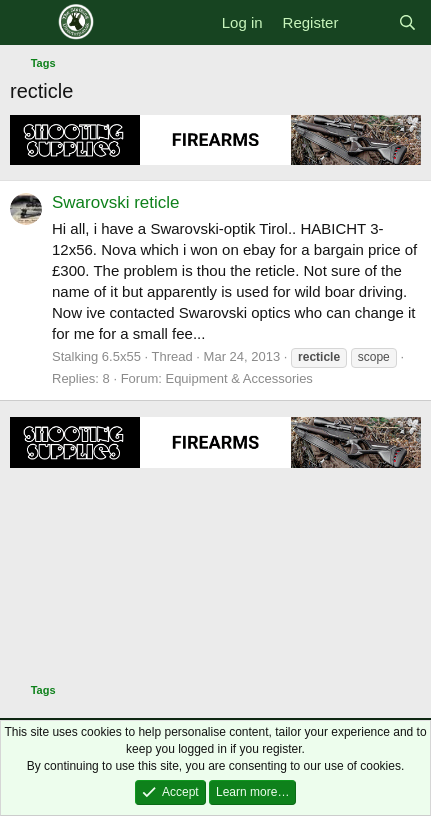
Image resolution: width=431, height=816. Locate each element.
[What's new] (367, 22)
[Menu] (27, 23)
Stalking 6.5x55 (96, 356)
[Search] (407, 22)
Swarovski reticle (116, 202)
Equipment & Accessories (238, 378)
